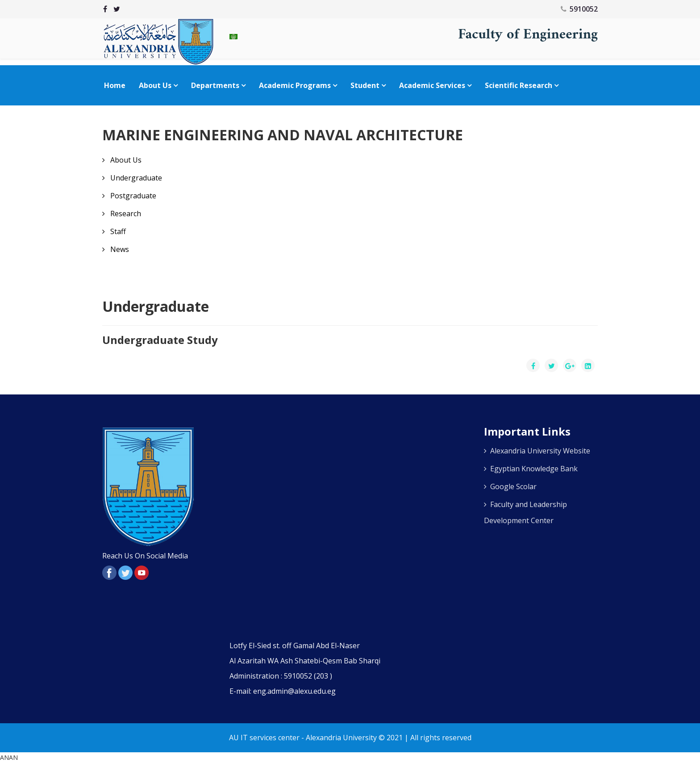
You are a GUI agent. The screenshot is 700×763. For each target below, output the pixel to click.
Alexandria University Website (540, 451)
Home (115, 85)
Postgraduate (132, 196)
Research (125, 214)
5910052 (584, 9)
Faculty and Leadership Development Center (525, 512)
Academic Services (432, 85)
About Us (155, 85)
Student (365, 85)
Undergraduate (135, 178)
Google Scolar (513, 486)
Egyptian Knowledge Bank (534, 469)
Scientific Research (519, 85)
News (119, 249)
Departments (215, 85)
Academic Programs (295, 85)
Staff (117, 231)
